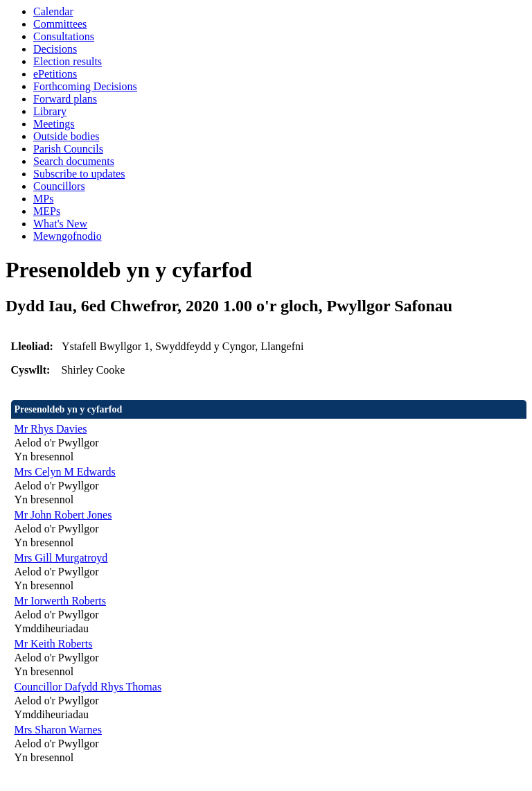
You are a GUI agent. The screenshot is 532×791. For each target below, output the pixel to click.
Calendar (53, 11)
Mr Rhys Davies (51, 429)
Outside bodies (66, 136)
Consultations (64, 36)
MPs (43, 199)
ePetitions (55, 74)
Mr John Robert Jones (63, 515)
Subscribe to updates (79, 174)
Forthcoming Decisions (85, 86)
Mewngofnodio (68, 236)
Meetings (54, 124)
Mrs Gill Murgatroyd (61, 558)
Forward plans (65, 99)
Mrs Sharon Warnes (58, 730)
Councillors (59, 186)
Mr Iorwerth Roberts (60, 601)
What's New (60, 224)
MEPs (47, 211)
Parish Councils (68, 149)
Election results (68, 61)
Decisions (55, 49)
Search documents (74, 161)
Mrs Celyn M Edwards (65, 472)
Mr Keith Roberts (54, 644)
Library (50, 111)
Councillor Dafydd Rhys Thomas (88, 687)
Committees (60, 24)
